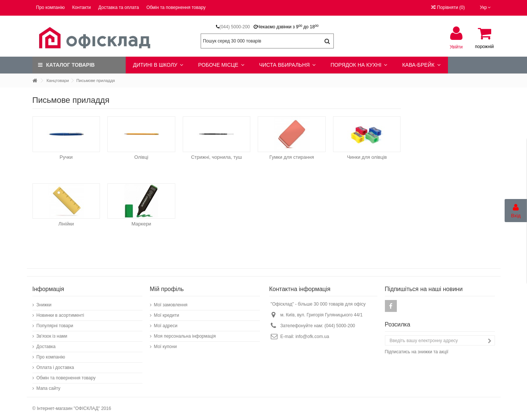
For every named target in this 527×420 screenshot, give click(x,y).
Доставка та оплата (119, 7)
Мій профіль (167, 289)
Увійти (456, 47)
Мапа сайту (48, 388)
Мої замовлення (171, 305)
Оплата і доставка (55, 367)
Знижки (44, 305)
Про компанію (51, 7)
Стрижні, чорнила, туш (217, 157)
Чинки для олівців (367, 157)
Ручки (66, 157)
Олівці (141, 157)
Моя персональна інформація (185, 336)
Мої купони (165, 347)
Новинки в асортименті (60, 315)
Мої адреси (166, 326)
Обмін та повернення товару (176, 7)
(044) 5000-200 (235, 27)
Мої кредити (167, 315)
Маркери (141, 224)
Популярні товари (55, 326)
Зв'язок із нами (52, 336)
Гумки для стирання (291, 157)
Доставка (46, 347)
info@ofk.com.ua (312, 337)
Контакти (82, 7)
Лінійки (66, 224)
